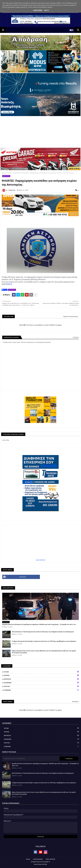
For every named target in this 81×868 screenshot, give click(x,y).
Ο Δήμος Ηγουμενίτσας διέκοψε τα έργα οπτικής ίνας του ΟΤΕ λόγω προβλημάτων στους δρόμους (44, 641)
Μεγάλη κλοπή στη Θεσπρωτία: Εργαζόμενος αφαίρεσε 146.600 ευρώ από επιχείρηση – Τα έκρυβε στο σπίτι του (39, 624)
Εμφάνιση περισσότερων (71, 316)
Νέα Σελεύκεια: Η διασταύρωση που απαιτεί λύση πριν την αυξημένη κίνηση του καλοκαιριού (43, 632)
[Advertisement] (40, 132)
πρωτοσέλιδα (41, 560)
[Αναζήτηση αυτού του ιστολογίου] (31, 759)
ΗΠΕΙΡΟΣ (41, 675)
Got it (46, 10)
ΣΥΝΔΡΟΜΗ (41, 690)
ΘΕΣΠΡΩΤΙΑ (17, 173)
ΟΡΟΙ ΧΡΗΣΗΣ (50, 859)
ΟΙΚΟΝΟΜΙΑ (41, 683)
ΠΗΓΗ (9, 284)
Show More (75, 702)
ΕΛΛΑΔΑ (41, 672)
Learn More (38, 10)
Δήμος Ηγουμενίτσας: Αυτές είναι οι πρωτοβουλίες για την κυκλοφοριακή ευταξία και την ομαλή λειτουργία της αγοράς (44, 652)
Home (28, 859)
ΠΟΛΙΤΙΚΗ (41, 686)
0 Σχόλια (76, 337)
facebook (23, 577)
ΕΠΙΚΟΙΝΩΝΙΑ (38, 859)
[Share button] (35, 295)
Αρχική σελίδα (7, 173)
